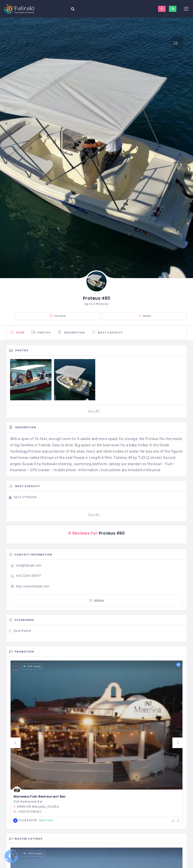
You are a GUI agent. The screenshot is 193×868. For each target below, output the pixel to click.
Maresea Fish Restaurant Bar (40, 796)
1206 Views (33, 854)
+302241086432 (27, 812)
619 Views (32, 666)
